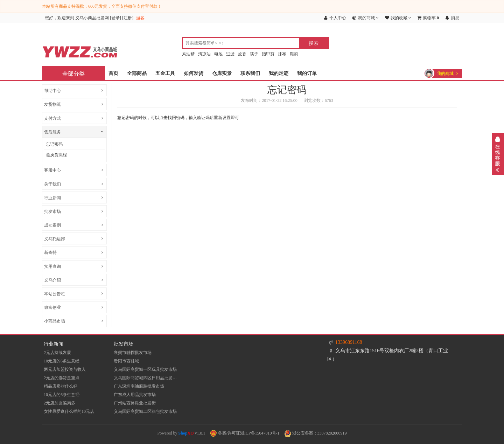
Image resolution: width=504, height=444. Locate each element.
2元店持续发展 (57, 353)
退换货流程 (56, 155)
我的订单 (307, 73)
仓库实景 (222, 73)
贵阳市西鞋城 (126, 361)
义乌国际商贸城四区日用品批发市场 (147, 378)
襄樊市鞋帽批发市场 (133, 353)
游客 (140, 18)
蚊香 (242, 54)
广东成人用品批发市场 (135, 395)
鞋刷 (294, 54)
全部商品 (137, 73)
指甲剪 (268, 54)
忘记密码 (54, 144)
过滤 (230, 54)
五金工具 (165, 73)
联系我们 (250, 73)
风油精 (188, 54)
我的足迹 (279, 73)
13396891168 (349, 342)
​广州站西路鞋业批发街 (135, 403)
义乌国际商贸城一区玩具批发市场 (145, 369)
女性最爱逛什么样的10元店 (69, 411)
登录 (115, 18)
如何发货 (194, 73)
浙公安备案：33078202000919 (316, 433)
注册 (128, 18)
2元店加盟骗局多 (59, 403)
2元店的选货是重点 (62, 378)
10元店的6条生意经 (62, 361)
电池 (218, 54)
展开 (498, 154)
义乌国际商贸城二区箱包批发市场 (145, 411)
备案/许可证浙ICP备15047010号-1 (245, 433)
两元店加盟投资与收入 (65, 369)
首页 (113, 73)
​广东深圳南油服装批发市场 (139, 386)
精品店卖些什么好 (61, 386)
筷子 (254, 54)
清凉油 (204, 54)
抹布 (282, 54)
